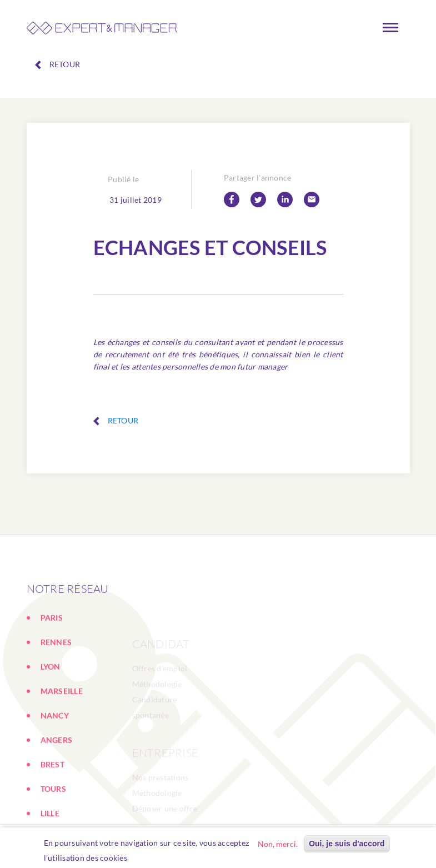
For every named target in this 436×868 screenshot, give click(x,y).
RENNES (56, 684)
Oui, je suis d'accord (347, 844)
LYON (51, 709)
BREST (52, 807)
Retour (58, 64)
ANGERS (57, 782)
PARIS (52, 660)
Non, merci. (278, 844)
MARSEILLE (62, 733)
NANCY (55, 758)
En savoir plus (158, 858)
